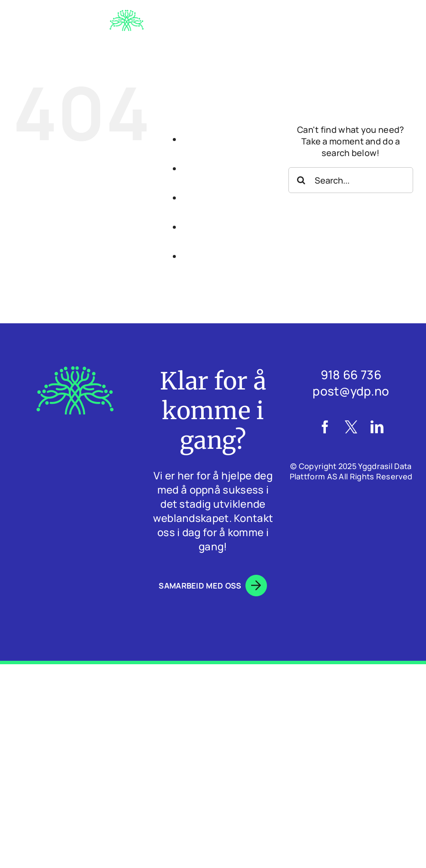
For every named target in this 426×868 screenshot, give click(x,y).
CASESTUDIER (239, 213)
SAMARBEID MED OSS (213, 586)
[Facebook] (325, 427)
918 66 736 (351, 374)
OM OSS (239, 154)
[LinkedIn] (377, 427)
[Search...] (351, 180)
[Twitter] (351, 427)
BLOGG (239, 242)
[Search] (301, 180)
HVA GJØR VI (239, 183)
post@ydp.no (351, 391)
